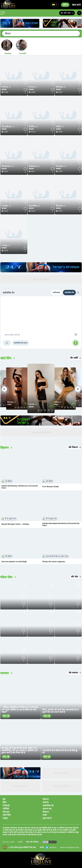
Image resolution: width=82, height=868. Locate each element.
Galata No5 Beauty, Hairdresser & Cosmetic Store (20, 487)
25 (6, 87)
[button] (4, 389)
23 (33, 87)
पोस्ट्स (5, 818)
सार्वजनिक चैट (69, 292)
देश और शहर (67, 13)
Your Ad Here (41, 279)
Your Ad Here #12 (62, 773)
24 (8, 127)
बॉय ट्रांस (6, 812)
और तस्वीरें (75, 358)
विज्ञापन (46, 799)
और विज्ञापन (74, 447)
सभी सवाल (56, 292)
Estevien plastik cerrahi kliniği (14, 562)
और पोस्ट (75, 577)
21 (60, 127)
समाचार (46, 802)
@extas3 (51, 847)
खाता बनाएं (76, 5)
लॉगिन (65, 5)
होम (4, 799)
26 (61, 166)
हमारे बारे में (47, 818)
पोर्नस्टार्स (6, 806)
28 (61, 87)
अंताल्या (4, 89)
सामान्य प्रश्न (47, 809)
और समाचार (74, 673)
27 (61, 206)
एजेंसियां (6, 809)
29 (8, 166)
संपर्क (45, 815)
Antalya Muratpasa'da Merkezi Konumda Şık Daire (61, 524)
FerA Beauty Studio (51, 487)
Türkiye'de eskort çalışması (54, 562)
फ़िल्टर (8, 33)
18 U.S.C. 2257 (9, 842)
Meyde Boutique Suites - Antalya (15, 524)
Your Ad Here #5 (41, 433)
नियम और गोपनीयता (32, 842)
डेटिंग (5, 802)
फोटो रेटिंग (7, 815)
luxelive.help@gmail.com (70, 847)
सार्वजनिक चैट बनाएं (21, 343)
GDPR (20, 842)
